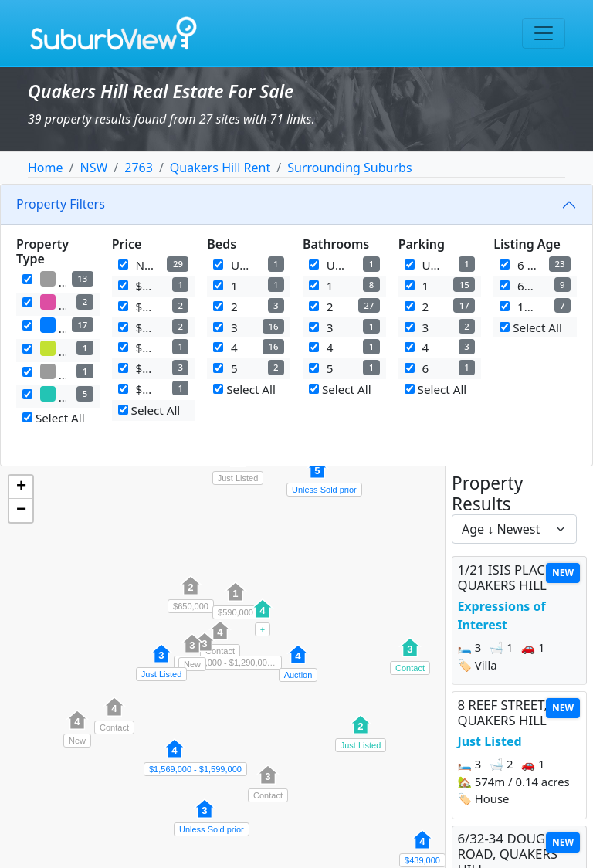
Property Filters (61, 204)
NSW (93, 168)
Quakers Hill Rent (220, 168)
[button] (161, 662)
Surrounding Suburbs (349, 168)
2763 (139, 168)
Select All (54, 418)
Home (46, 168)
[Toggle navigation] (544, 33)
